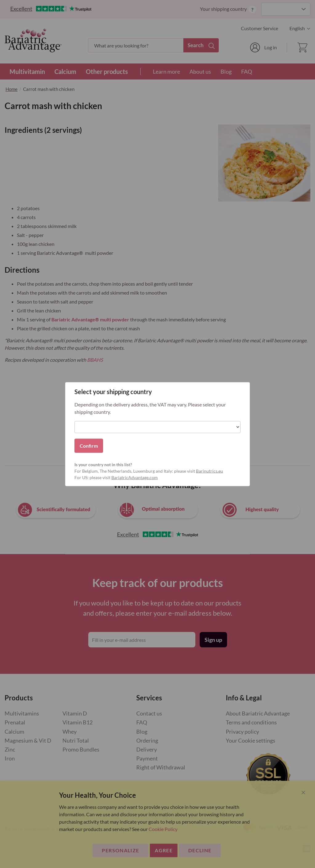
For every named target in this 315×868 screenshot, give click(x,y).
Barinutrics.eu (209, 471)
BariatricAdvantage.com (135, 477)
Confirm (89, 445)
